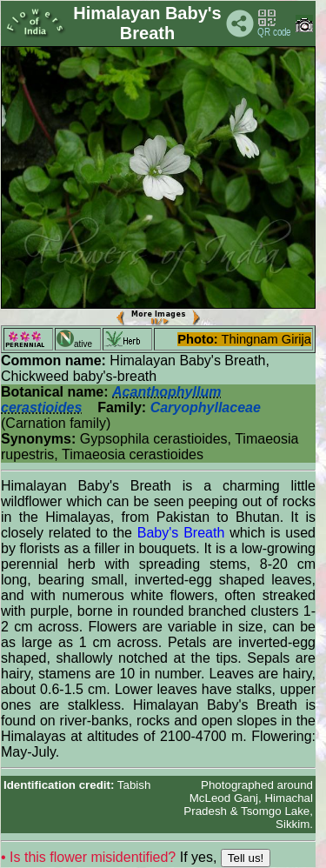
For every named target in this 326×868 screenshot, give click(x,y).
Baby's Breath (181, 533)
